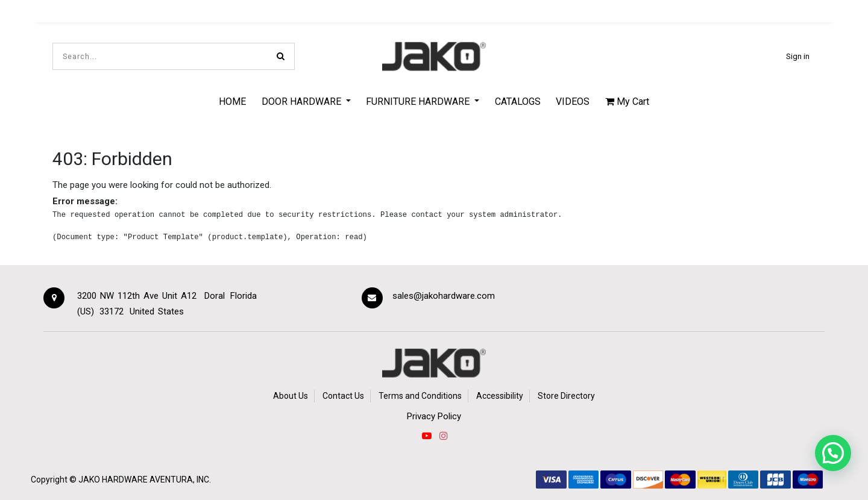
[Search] (281, 56)
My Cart (627, 102)
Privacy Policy (434, 416)
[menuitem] (232, 101)
